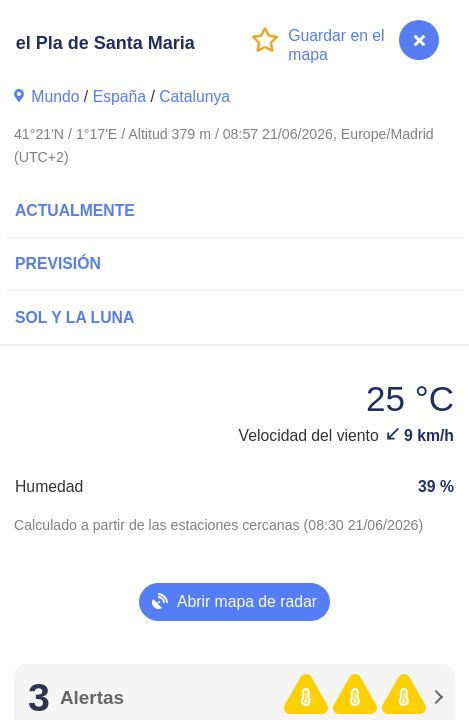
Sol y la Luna (74, 317)
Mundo (55, 96)
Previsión (58, 263)
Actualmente (75, 210)
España (119, 96)
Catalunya (194, 96)
